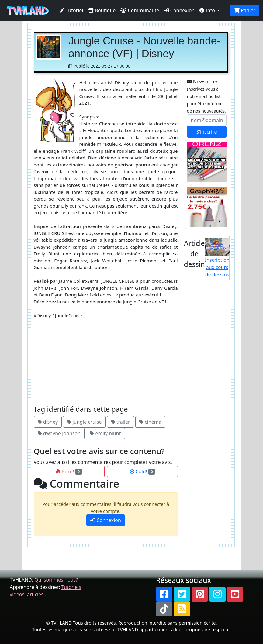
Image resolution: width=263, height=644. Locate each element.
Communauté (140, 10)
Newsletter (202, 82)
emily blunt (105, 433)
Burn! (69, 471)
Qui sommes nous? (56, 580)
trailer (121, 422)
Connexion (180, 10)
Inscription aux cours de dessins (217, 258)
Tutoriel (71, 10)
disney (48, 422)
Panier (245, 10)
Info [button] (208, 10)
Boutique (102, 10)
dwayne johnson (59, 433)
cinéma (150, 422)
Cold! (142, 471)
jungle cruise (84, 422)
